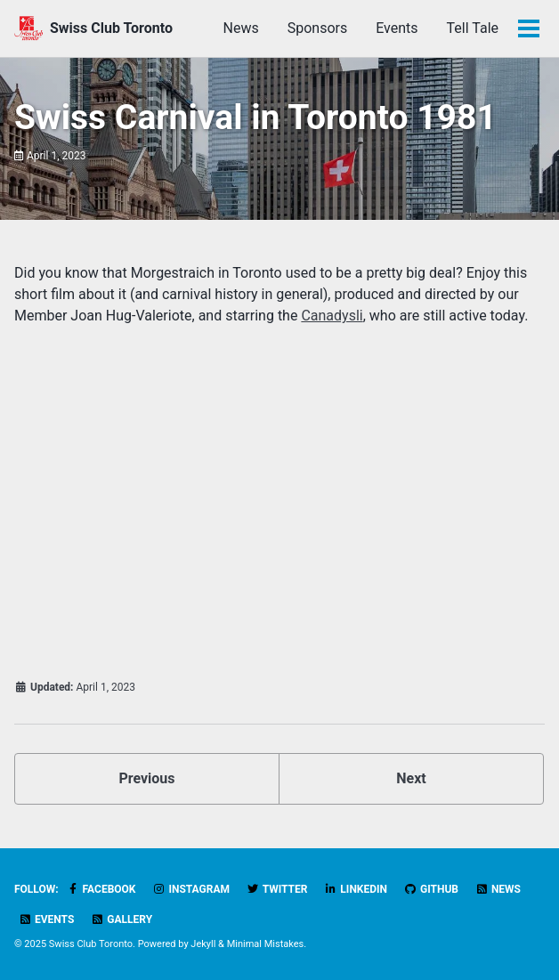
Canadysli (332, 316)
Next (411, 778)
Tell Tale (473, 28)
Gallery (122, 919)
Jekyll (203, 944)
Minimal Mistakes (266, 944)
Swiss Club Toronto (111, 28)
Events (397, 28)
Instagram (191, 889)
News (241, 28)
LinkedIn (356, 889)
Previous (146, 778)
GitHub (431, 889)
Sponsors (318, 28)
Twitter (277, 889)
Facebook (101, 889)
